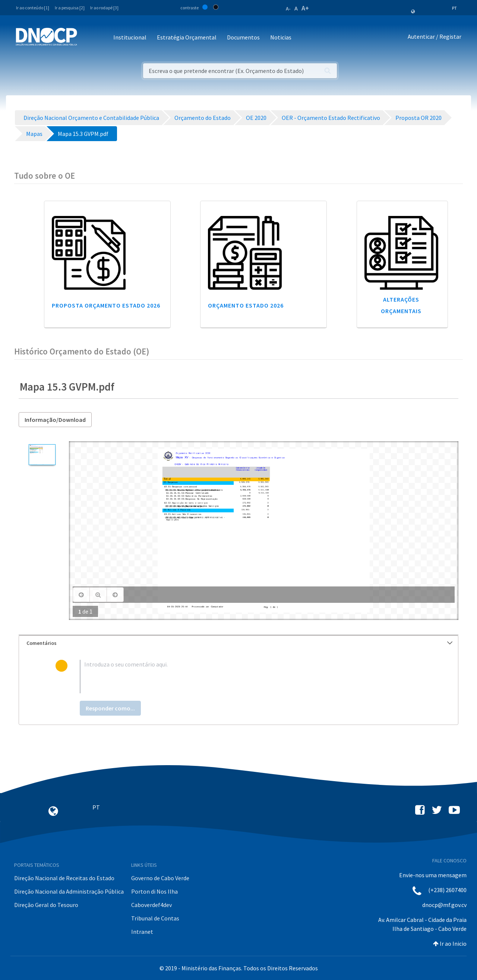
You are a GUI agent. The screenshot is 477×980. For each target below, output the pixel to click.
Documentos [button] (243, 37)
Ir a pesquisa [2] (70, 8)
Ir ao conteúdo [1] (33, 8)
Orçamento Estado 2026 (246, 305)
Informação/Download (55, 420)
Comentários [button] (239, 643)
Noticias (281, 37)
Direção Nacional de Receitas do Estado (64, 878)
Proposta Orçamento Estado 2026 (106, 305)
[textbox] (251, 677)
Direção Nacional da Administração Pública (69, 891)
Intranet (142, 932)
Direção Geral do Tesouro (46, 905)
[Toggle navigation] (87, 38)
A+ (305, 8)
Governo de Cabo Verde (160, 878)
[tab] (238, 643)
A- (288, 9)
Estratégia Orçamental (187, 37)
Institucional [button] (130, 37)
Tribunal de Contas (155, 918)
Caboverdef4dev (151, 905)
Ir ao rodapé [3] (104, 8)
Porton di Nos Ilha (154, 891)
